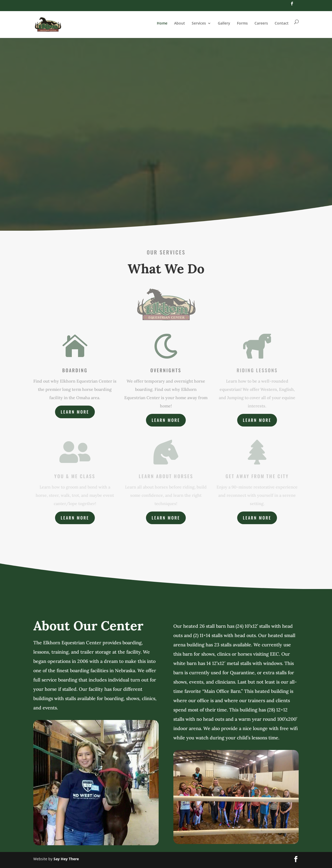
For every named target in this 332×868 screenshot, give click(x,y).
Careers (261, 23)
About (180, 23)
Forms (242, 23)
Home (162, 23)
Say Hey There (66, 859)
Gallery (224, 23)
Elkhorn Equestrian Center (166, 109)
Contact (282, 23)
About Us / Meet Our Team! (166, 196)
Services (199, 23)
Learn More (75, 412)
